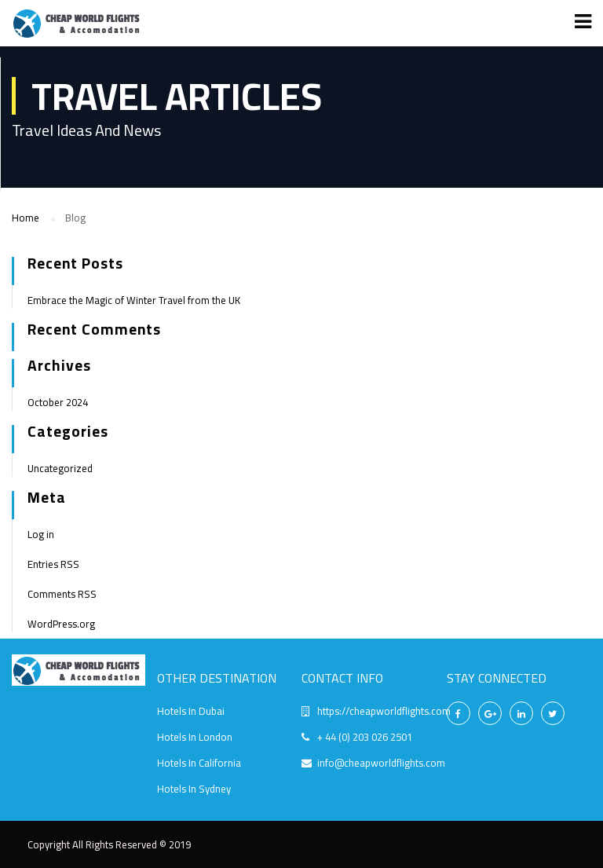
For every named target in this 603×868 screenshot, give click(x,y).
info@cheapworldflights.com (381, 763)
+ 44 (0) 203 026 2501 (365, 737)
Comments (62, 594)
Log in (41, 534)
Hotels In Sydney (194, 789)
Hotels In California (199, 763)
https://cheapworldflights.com (384, 711)
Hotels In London (195, 737)
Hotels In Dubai (191, 711)
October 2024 (58, 402)
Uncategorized (60, 468)
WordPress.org (61, 624)
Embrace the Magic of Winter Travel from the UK (134, 300)
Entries (53, 564)
